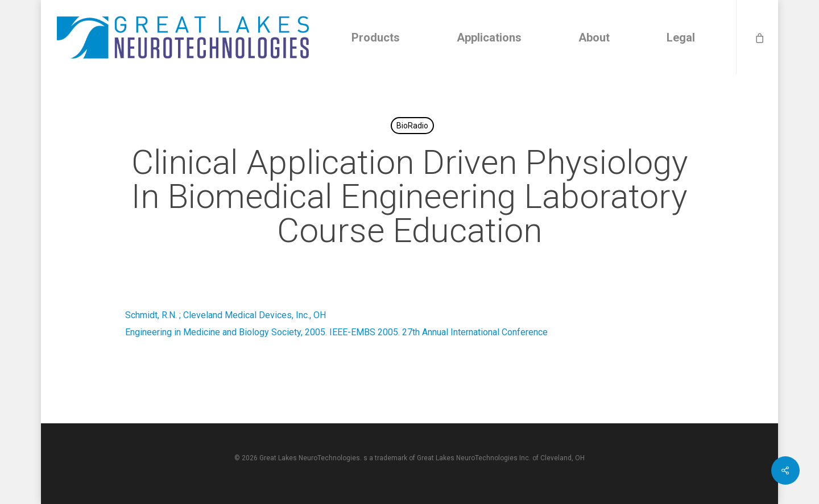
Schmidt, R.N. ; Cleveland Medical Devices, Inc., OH (226, 315)
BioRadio (412, 126)
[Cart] (759, 37)
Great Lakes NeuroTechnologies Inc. (474, 458)
